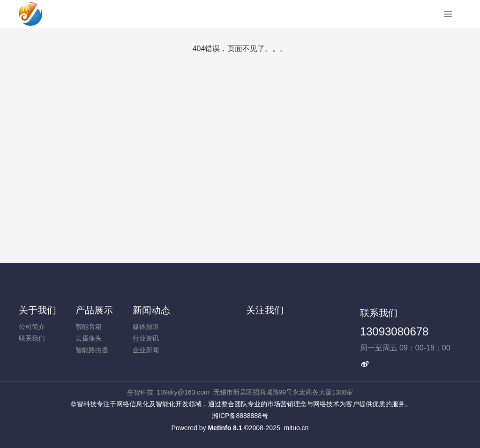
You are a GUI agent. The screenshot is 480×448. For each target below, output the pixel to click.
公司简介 (32, 327)
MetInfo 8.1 (225, 428)
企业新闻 (146, 350)
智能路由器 (92, 350)
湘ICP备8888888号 (240, 416)
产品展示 (94, 310)
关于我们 (37, 310)
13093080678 (394, 331)
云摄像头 (89, 338)
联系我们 (32, 338)
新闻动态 (151, 310)
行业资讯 (146, 338)
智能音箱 (89, 327)
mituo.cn (296, 428)
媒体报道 (146, 327)
